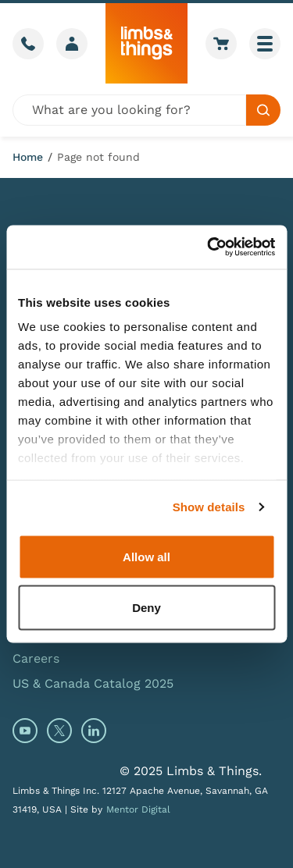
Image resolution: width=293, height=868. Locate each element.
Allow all (146, 556)
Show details (209, 507)
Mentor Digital (138, 809)
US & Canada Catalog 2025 (93, 683)
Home (28, 157)
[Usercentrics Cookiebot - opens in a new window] (209, 247)
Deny (146, 608)
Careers (36, 658)
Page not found (98, 157)
